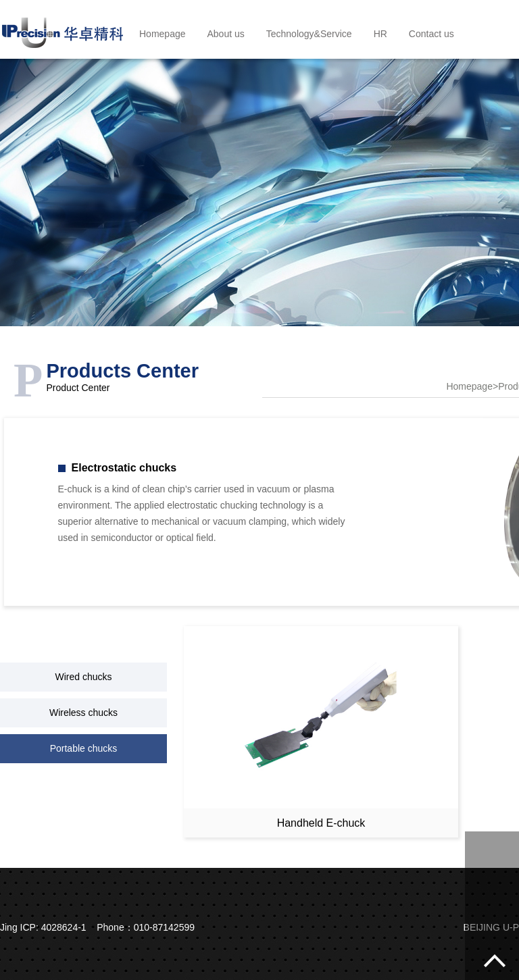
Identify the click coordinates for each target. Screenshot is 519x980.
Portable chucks (84, 748)
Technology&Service (309, 34)
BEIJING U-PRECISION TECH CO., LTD (63, 29)
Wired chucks (83, 677)
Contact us (431, 34)
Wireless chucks (83, 713)
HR (380, 34)
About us (226, 34)
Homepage (163, 34)
